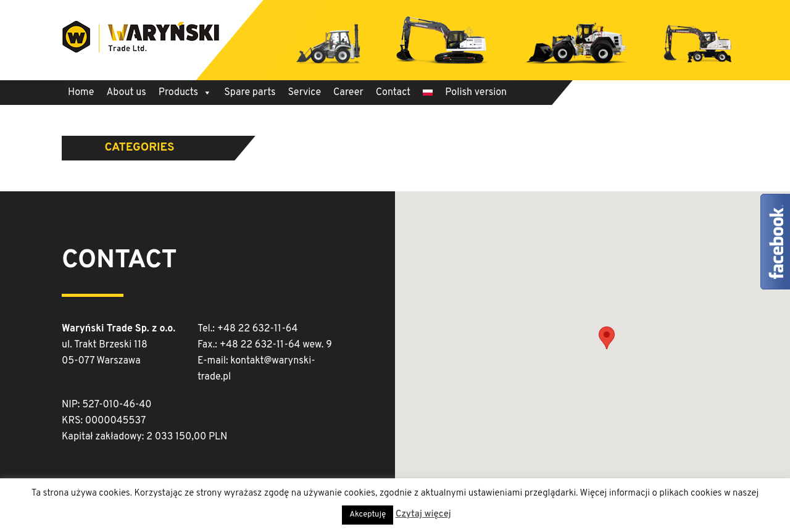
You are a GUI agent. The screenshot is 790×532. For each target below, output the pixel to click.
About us (126, 93)
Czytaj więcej (423, 514)
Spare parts (250, 93)
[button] (607, 338)
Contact (393, 93)
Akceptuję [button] (368, 515)
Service (305, 93)
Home (81, 93)
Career (348, 93)
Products (185, 93)
